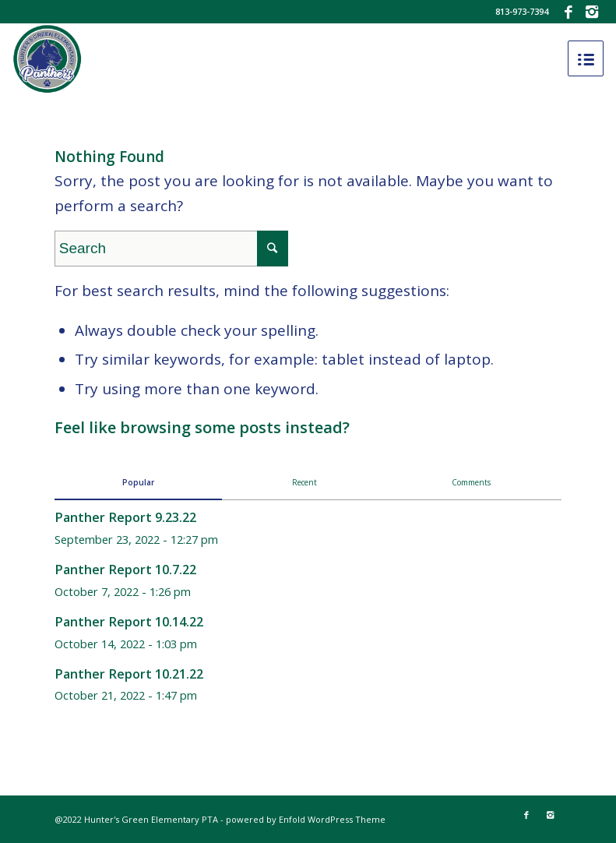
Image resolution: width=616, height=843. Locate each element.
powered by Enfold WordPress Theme (306, 819)
